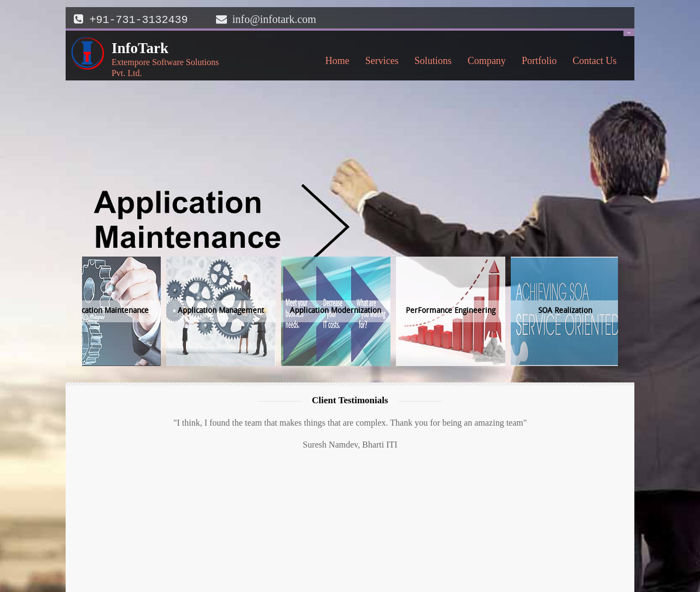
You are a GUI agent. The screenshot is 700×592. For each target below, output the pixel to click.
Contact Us (592, 62)
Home (337, 60)
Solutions (430, 62)
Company (484, 62)
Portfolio (539, 60)
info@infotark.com (274, 19)
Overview (476, 536)
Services (379, 62)
